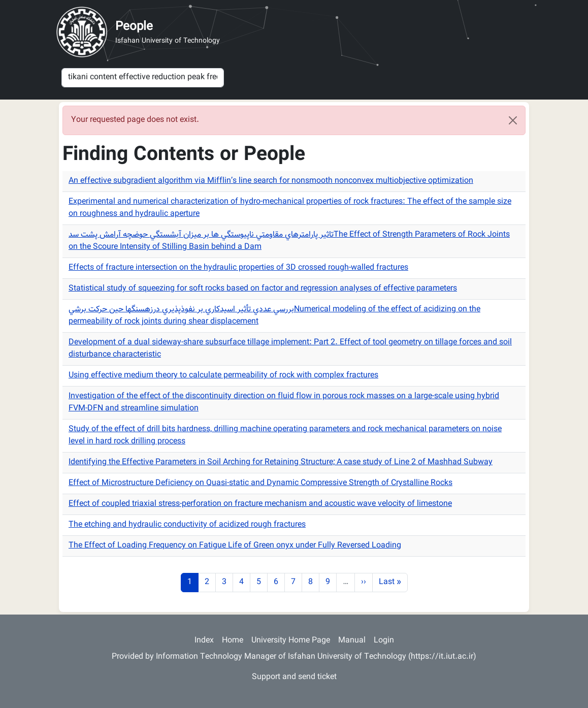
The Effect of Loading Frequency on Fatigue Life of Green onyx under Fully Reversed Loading (235, 546)
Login (384, 641)
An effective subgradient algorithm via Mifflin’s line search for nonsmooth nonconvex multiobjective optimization (271, 181)
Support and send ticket (294, 677)
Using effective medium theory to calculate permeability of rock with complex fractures (223, 376)
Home (233, 641)
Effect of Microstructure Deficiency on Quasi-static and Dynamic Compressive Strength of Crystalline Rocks (260, 483)
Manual (352, 641)
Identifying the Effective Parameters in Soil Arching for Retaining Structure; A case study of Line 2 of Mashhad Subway (281, 462)
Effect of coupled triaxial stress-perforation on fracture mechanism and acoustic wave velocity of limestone (260, 504)
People (134, 27)
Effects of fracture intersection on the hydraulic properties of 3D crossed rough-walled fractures (238, 268)
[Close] (513, 120)
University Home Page (291, 641)
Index (204, 641)
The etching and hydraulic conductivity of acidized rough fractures (187, 525)
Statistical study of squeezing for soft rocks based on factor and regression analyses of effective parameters (263, 289)
